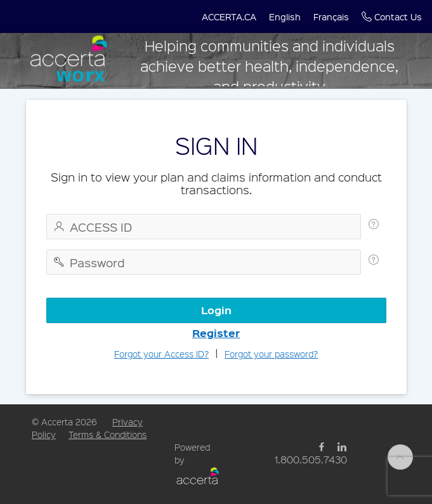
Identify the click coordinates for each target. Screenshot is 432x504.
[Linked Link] (342, 447)
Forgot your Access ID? (161, 354)
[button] (229, 17)
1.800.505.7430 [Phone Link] (311, 459)
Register (216, 333)
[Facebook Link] (322, 447)
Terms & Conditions (108, 434)
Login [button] (216, 310)
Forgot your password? (271, 354)
